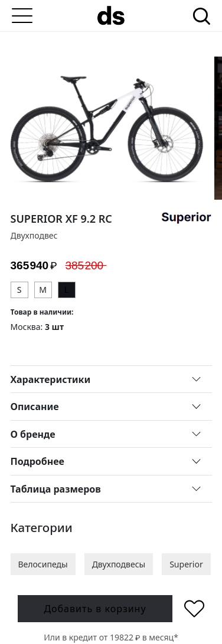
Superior (186, 564)
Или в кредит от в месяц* (111, 637)
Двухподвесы (119, 564)
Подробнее (37, 461)
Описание (35, 407)
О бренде (33, 434)
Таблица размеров (56, 489)
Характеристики (51, 379)
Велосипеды (43, 564)
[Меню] (22, 16)
